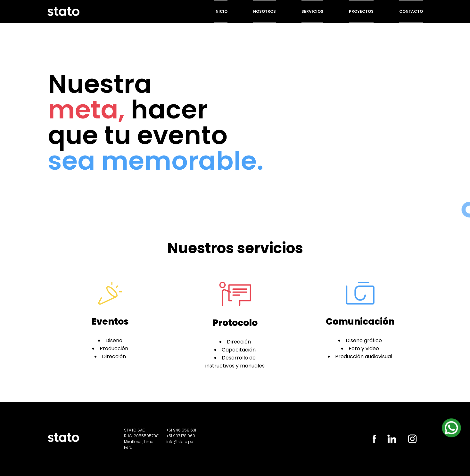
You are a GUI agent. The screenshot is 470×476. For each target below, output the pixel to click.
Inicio (221, 11)
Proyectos (361, 11)
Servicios (312, 11)
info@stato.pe (180, 442)
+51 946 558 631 (181, 430)
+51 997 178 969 (181, 436)
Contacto (411, 11)
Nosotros (264, 11)
